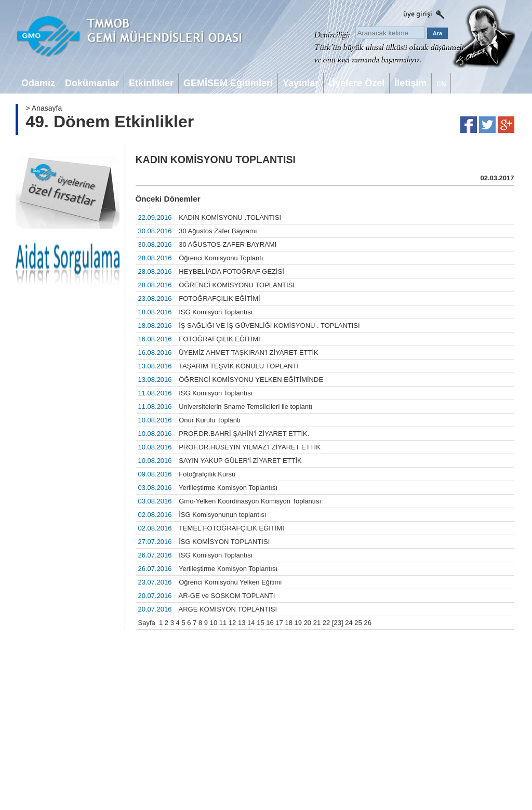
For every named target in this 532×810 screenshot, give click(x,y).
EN (441, 84)
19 (298, 623)
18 (288, 623)
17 (279, 623)
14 (251, 623)
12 (232, 623)
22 (326, 623)
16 (270, 623)
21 (317, 623)
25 (358, 623)
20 (308, 623)
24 (349, 623)
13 (242, 623)
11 (223, 623)
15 (260, 623)
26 (367, 623)
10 (214, 623)
